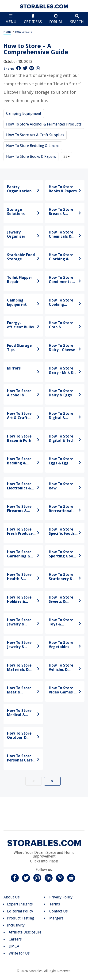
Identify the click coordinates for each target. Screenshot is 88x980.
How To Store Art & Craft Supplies (35, 135)
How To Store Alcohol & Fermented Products (44, 124)
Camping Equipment (24, 113)
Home (7, 32)
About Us (11, 897)
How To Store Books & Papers (31, 156)
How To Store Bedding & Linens (33, 146)
